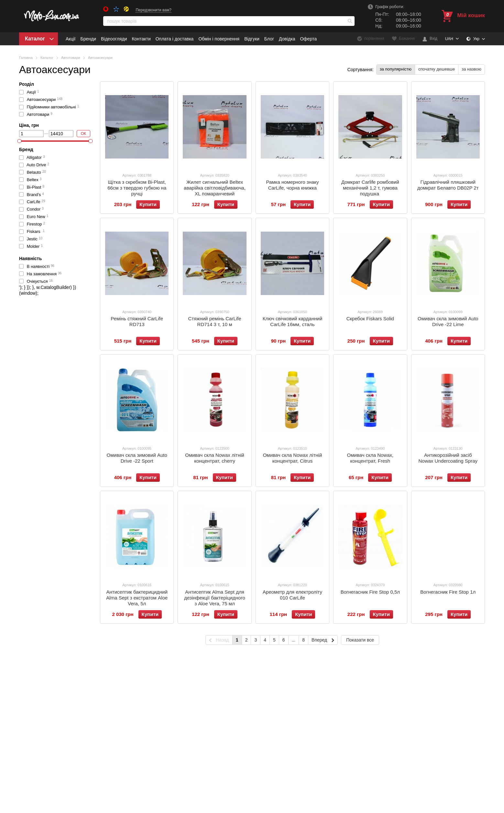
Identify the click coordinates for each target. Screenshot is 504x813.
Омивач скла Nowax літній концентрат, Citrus (293, 458)
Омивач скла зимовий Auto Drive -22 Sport (137, 458)
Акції (71, 39)
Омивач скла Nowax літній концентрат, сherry (215, 458)
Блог (269, 39)
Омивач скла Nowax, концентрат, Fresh (370, 458)
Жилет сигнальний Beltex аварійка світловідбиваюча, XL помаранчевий (215, 188)
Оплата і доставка (175, 39)
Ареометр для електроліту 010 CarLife (292, 595)
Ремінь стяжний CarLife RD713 (137, 321)
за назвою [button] (471, 69)
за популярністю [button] (396, 69)
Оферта (308, 39)
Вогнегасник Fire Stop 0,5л (370, 592)
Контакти (141, 39)
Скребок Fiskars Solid (370, 319)
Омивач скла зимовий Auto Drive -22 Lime (448, 321)
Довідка (287, 39)
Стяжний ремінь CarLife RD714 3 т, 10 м (215, 321)
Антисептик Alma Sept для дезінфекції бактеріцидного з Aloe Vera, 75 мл (215, 598)
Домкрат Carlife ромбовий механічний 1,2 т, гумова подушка (370, 188)
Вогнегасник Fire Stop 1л (448, 592)
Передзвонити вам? (153, 10)
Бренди (88, 39)
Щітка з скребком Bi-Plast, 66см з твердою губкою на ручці (137, 188)
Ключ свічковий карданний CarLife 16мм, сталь (293, 321)
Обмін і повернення (219, 39)
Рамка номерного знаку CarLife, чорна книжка (292, 185)
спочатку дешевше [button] (437, 69)
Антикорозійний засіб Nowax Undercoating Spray (448, 458)
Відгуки (252, 39)
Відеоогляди (114, 39)
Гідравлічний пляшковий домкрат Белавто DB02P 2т (448, 185)
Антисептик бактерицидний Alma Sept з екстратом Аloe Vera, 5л (137, 598)
